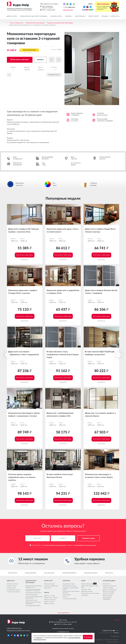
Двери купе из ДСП (108, 594)
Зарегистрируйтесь (103, 4)
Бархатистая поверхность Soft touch (90, 587)
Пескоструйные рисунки (69, 586)
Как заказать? (49, 573)
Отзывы (105, 16)
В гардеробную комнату (14, 590)
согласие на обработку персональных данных (55, 545)
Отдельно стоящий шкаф (51, 586)
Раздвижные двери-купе (110, 586)
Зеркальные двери (108, 588)
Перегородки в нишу (31, 600)
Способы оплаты (91, 573)
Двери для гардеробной (110, 590)
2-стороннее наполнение (70, 599)
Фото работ (94, 16)
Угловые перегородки (31, 595)
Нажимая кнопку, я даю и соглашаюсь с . (63, 545)
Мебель (69, 16)
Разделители (85, 595)
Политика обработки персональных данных (104, 640)
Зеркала (65, 597)
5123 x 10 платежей (29, 51)
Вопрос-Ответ (107, 584)
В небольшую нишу (12, 584)
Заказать (40, 60)
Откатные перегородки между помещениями (34, 597)
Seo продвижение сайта (106, 633)
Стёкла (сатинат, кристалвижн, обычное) (71, 592)
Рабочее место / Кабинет (51, 598)
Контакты (115, 16)
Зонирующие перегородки (33, 605)
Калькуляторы (31, 573)
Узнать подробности (63, 613)
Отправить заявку (88, 538)
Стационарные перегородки (33, 593)
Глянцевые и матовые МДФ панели (70, 589)
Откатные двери (107, 596)
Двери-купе (12, 16)
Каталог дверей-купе (17, 23)
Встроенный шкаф (49, 584)
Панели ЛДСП (67, 595)
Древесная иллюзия (87, 591)
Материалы (80, 16)
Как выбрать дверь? (109, 581)
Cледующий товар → (54, 75)
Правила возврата (69, 573)
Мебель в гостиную (50, 596)
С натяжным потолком (13, 592)
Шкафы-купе (56, 16)
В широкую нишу (12, 586)
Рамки (83, 581)
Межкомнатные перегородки (34, 16)
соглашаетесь (39, 638)
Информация (115, 636)
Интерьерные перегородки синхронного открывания (33, 590)
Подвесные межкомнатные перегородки (60, 23)
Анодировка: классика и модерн (90, 593)
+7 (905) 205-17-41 (63, 632)
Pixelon (117, 631)
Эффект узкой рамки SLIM (88, 584)
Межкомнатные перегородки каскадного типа (34, 586)
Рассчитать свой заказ (20, 60)
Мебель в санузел (49, 604)
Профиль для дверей (109, 592)
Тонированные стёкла (69, 584)
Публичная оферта (113, 642)
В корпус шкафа (11, 588)
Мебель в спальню (49, 602)
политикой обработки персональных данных (85, 545)
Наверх (116, 620)
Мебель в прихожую (50, 600)
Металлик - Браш (86, 589)
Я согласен (88, 637)
